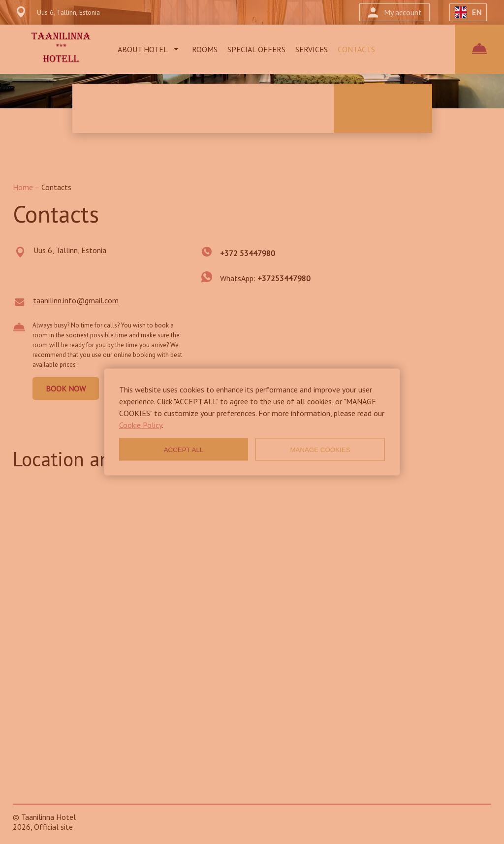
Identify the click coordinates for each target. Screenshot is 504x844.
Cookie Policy (141, 425)
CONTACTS (356, 49)
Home (24, 187)
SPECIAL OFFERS (256, 49)
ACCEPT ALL (184, 449)
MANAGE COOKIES (320, 449)
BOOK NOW (66, 389)
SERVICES (312, 49)
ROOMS (205, 49)
